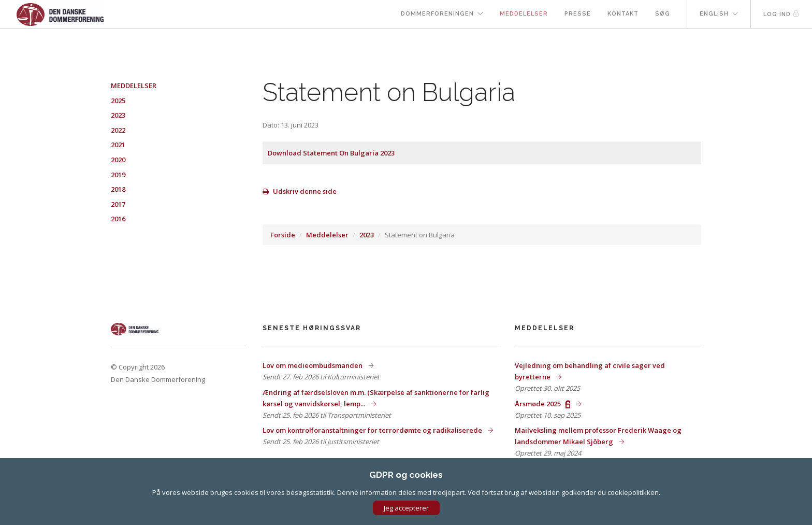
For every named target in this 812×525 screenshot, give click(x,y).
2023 (367, 235)
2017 (118, 204)
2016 (118, 219)
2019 (118, 175)
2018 (118, 189)
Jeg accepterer (406, 508)
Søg (663, 14)
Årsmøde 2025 (543, 404)
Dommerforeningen (437, 14)
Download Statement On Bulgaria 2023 (331, 153)
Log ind (781, 14)
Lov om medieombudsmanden (313, 365)
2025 (118, 101)
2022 (118, 130)
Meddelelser (524, 14)
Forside (283, 235)
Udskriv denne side (300, 191)
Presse (578, 14)
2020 (118, 160)
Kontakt (623, 14)
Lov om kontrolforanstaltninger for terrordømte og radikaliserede (373, 430)
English (714, 14)
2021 (118, 145)
